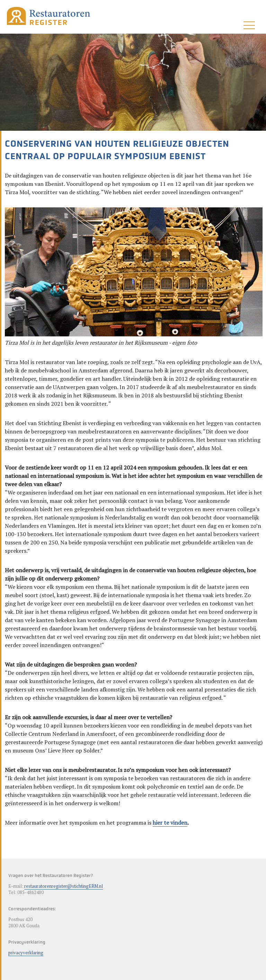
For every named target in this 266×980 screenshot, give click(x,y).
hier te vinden (170, 823)
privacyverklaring (26, 953)
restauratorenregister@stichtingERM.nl (64, 886)
